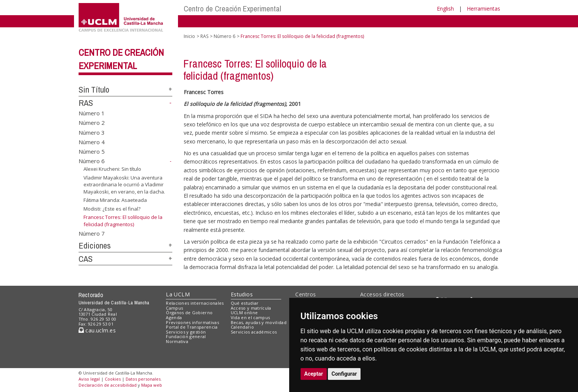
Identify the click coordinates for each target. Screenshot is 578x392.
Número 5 (92, 151)
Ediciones (95, 246)
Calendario (242, 327)
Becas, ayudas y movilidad (259, 322)
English (445, 9)
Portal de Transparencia (192, 327)
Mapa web (152, 385)
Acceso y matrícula (251, 308)
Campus (174, 308)
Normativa (177, 341)
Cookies (113, 379)
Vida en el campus (250, 317)
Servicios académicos (254, 332)
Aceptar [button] (314, 374)
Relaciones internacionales (195, 303)
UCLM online (244, 312)
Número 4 (92, 142)
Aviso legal (89, 379)
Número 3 (92, 132)
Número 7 (92, 233)
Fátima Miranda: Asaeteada (115, 200)
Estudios (242, 294)
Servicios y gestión (186, 332)
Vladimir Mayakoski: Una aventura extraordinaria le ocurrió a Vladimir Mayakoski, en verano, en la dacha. (124, 185)
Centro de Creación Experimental (232, 9)
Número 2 (92, 123)
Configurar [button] (344, 374)
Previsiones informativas (192, 322)
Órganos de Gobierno (189, 312)
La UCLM (178, 294)
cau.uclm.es (97, 330)
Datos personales (143, 379)
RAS (86, 103)
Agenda (174, 317)
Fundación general (186, 336)
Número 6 (92, 161)
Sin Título (94, 90)
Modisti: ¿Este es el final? (112, 209)
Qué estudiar (245, 303)
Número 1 (92, 113)
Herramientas (484, 9)
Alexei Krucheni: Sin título (112, 169)
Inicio (189, 36)
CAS (86, 259)
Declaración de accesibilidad (108, 385)
